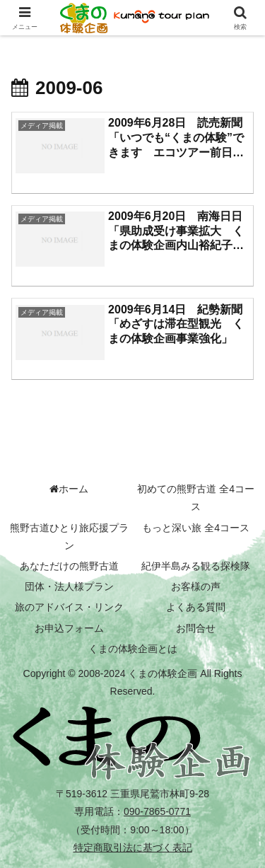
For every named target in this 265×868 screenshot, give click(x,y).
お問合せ (196, 628)
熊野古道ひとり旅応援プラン (69, 537)
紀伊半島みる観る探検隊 (196, 566)
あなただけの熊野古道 (69, 566)
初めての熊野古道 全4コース (196, 498)
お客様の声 (196, 586)
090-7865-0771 (157, 811)
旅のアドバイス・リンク (69, 607)
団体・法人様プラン (69, 586)
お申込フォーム (69, 628)
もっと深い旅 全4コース (196, 528)
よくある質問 (196, 607)
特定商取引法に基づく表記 (133, 847)
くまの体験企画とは (133, 649)
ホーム (69, 489)
